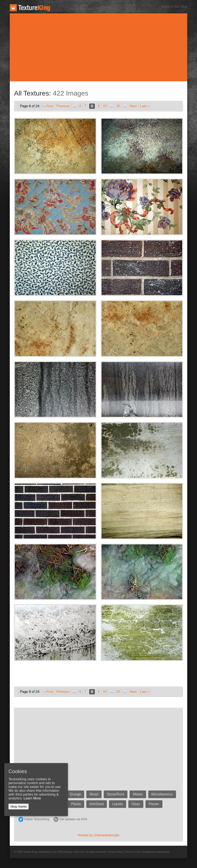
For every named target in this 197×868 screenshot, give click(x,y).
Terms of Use (170, 7)
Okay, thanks (19, 807)
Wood (94, 794)
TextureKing (30, 8)
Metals (138, 794)
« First (48, 106)
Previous (63, 106)
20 (118, 106)
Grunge (75, 794)
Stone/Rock (116, 794)
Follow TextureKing (37, 819)
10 (105, 106)
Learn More (32, 798)
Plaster (154, 804)
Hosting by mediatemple (156, 852)
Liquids (118, 804)
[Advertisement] (99, 47)
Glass (136, 804)
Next (133, 106)
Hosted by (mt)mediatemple (98, 835)
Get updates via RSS (73, 819)
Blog (184, 7)
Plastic (76, 804)
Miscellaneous (162, 794)
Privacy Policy (115, 852)
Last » (145, 106)
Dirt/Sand (97, 804)
